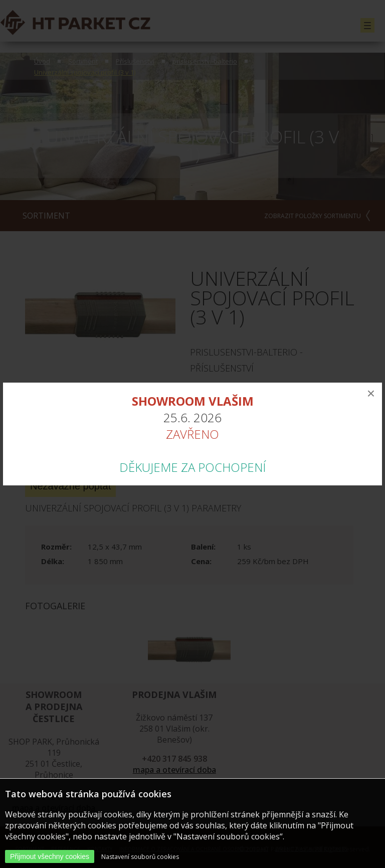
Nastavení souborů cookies (140, 857)
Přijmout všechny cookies (50, 856)
